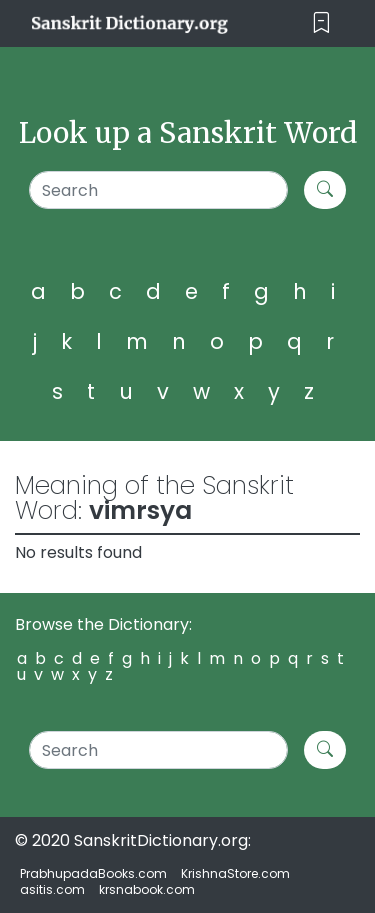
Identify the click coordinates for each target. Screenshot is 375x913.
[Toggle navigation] (321, 23)
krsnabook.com (147, 889)
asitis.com (52, 889)
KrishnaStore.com (235, 873)
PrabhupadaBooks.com (93, 873)
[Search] (158, 190)
